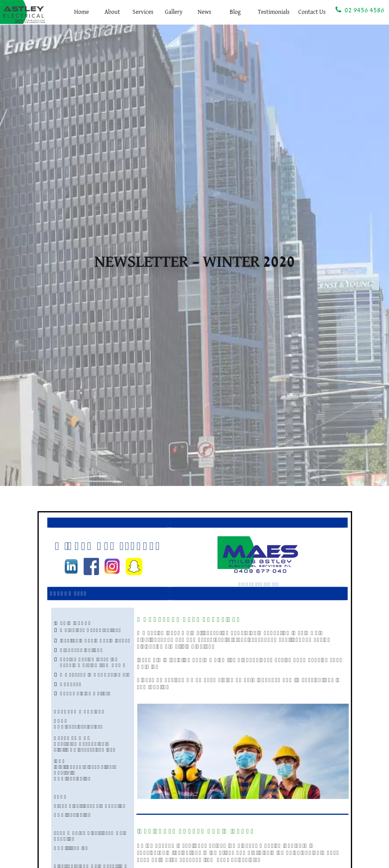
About (112, 12)
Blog (235, 12)
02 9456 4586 (360, 10)
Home (81, 12)
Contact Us (312, 12)
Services (143, 12)
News (204, 12)
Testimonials (274, 12)
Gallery (174, 12)
